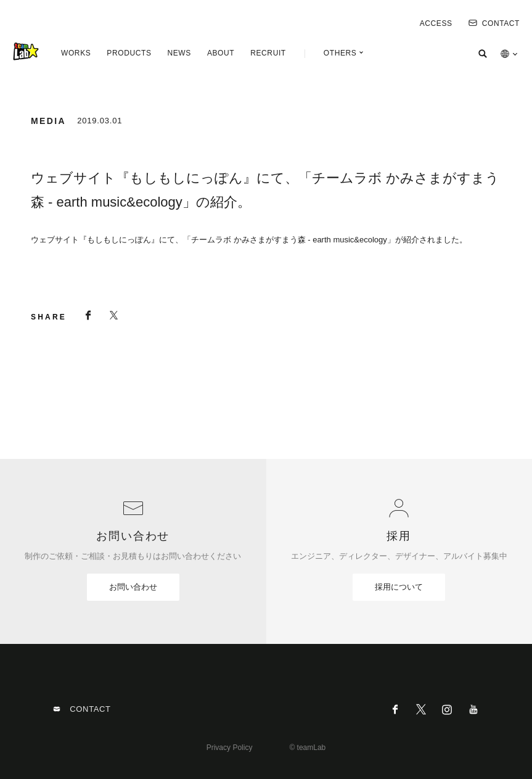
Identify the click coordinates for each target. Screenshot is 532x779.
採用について (399, 587)
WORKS (76, 53)
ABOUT (221, 53)
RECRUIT (268, 53)
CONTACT (494, 23)
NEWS (179, 53)
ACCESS (436, 23)
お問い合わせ (133, 587)
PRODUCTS (129, 53)
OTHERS (340, 53)
